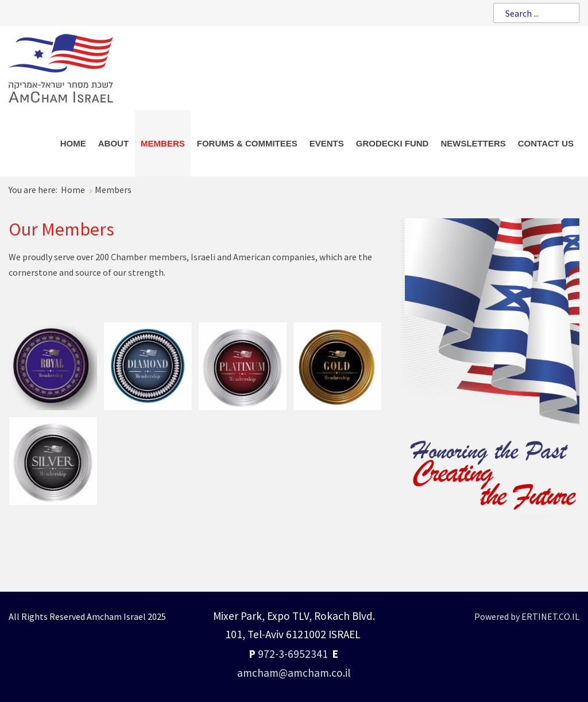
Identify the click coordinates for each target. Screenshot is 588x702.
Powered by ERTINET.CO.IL (527, 616)
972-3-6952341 (293, 654)
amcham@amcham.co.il (294, 673)
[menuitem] (73, 143)
